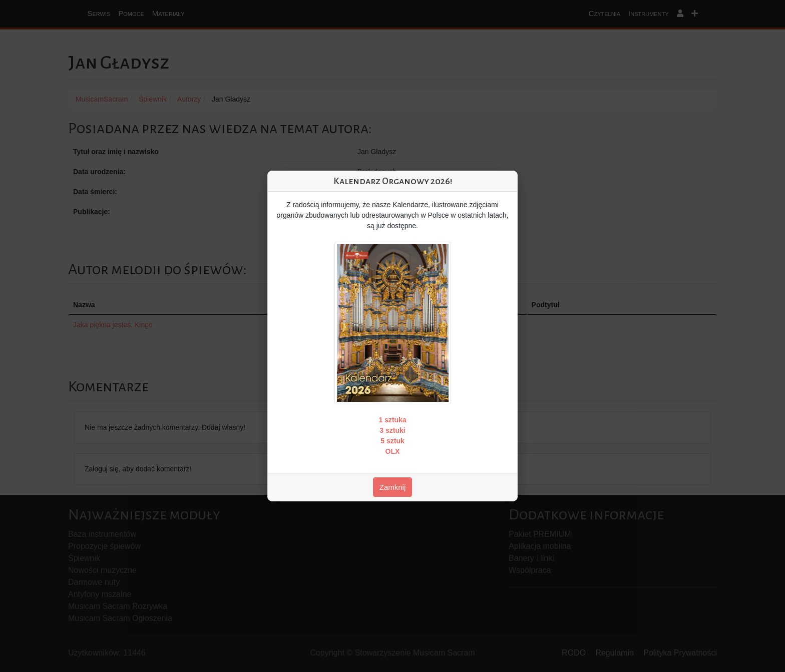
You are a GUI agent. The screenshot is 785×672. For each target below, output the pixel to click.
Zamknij (393, 487)
